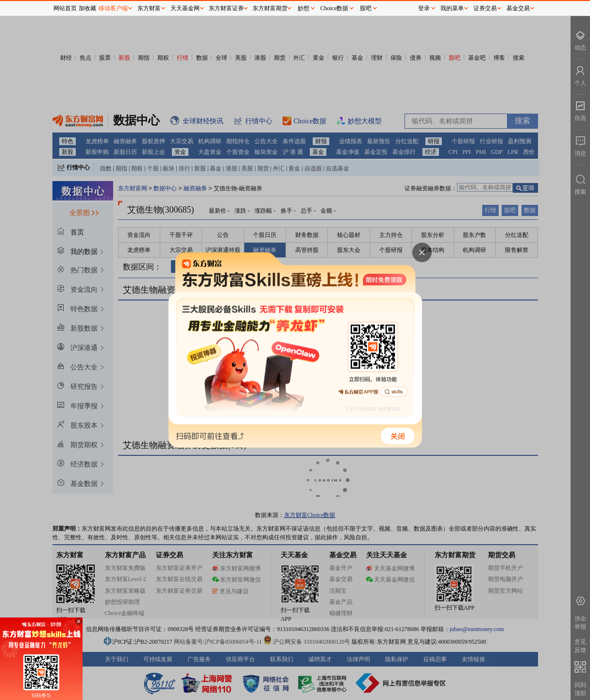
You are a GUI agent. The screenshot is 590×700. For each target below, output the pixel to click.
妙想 (303, 8)
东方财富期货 (270, 8)
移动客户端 (113, 8)
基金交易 (518, 8)
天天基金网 (185, 8)
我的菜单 (452, 8)
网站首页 (65, 8)
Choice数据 (335, 8)
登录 (424, 8)
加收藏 (87, 8)
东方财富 (149, 8)
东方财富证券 (226, 8)
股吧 (366, 8)
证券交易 (485, 8)
